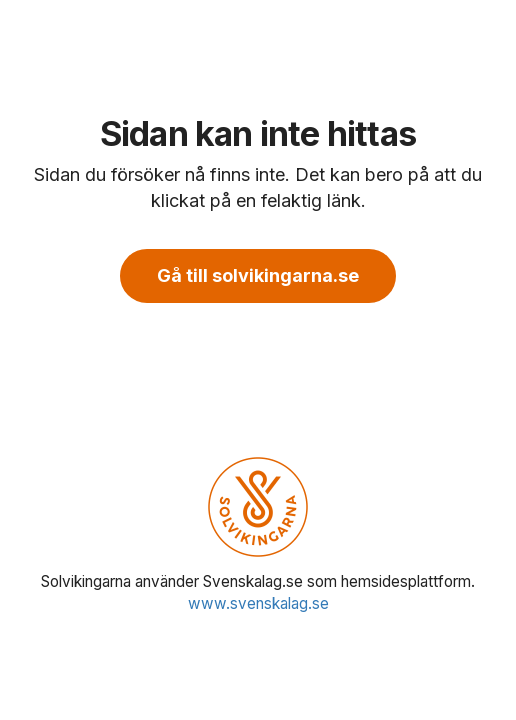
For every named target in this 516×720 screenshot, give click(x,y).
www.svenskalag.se (258, 603)
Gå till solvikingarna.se (258, 275)
